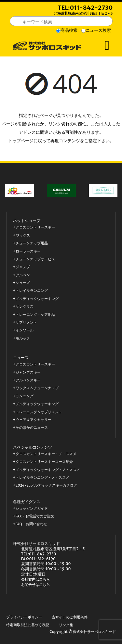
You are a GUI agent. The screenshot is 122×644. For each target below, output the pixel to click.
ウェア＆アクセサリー (34, 420)
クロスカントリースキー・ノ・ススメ (46, 454)
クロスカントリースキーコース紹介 (44, 462)
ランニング (25, 396)
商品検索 (69, 30)
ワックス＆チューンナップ (37, 388)
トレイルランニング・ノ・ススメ (42, 478)
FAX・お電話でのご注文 (35, 516)
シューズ (23, 283)
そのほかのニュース (32, 428)
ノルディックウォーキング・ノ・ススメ (48, 470)
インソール (25, 330)
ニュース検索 (98, 30)
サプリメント (26, 322)
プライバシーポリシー (24, 617)
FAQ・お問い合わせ (31, 524)
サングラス (25, 307)
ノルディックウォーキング (37, 299)
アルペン (23, 275)
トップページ (21, 141)
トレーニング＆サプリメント (39, 412)
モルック (23, 338)
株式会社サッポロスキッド (94, 632)
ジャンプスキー (28, 372)
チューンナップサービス (35, 259)
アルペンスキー (28, 380)
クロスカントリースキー (35, 227)
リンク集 (66, 625)
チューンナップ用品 (32, 243)
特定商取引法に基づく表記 (28, 625)
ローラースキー (28, 251)
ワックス (23, 235)
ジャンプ (23, 267)
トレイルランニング (32, 291)
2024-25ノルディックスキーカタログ (46, 485)
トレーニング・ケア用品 (35, 315)
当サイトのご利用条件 (70, 617)
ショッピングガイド (32, 508)
